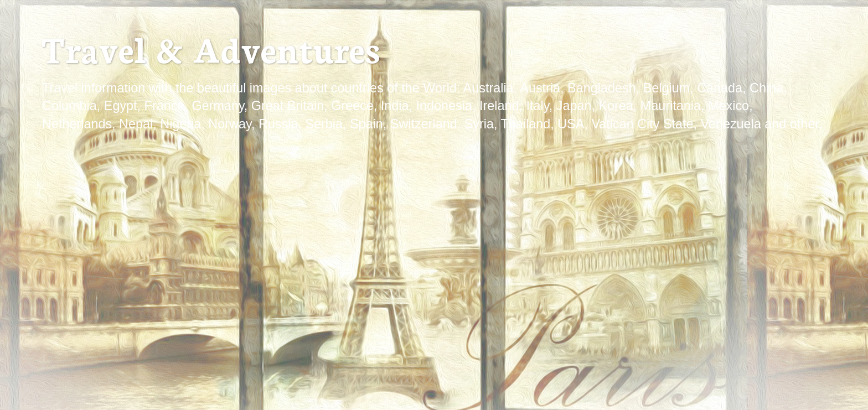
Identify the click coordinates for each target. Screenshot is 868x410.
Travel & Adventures (210, 48)
